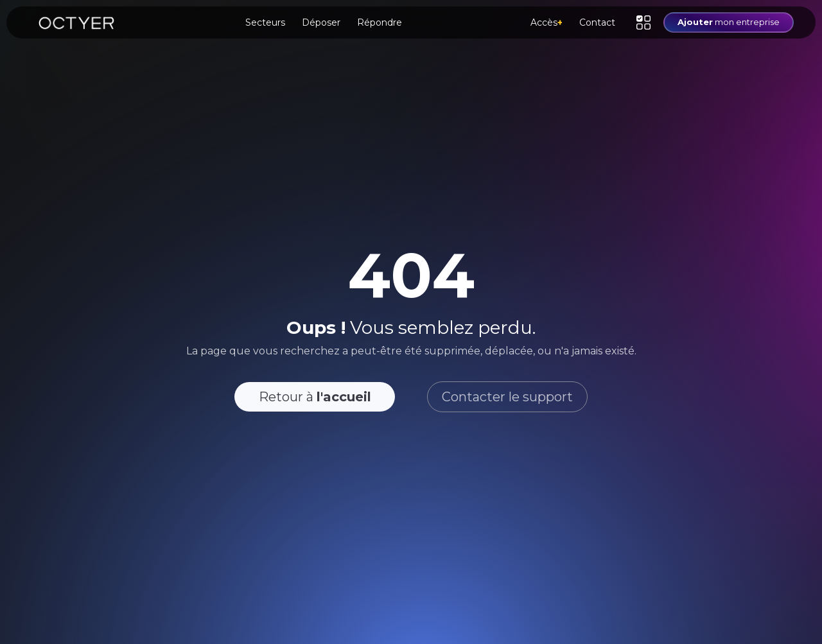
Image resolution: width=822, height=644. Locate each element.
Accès (547, 22)
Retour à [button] (315, 397)
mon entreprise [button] (729, 22)
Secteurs (265, 22)
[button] (643, 22)
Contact (597, 22)
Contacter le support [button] (507, 397)
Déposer (321, 22)
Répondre (380, 22)
